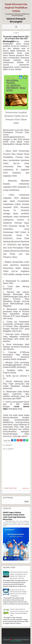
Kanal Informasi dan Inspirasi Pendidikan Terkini (16, 8)
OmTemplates (17, 640)
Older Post (25, 488)
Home (15, 488)
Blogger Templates (16, 641)
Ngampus (17, 33)
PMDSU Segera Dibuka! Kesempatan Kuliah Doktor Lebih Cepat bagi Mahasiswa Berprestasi (14, 516)
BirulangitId (9, 41)
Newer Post (8, 488)
